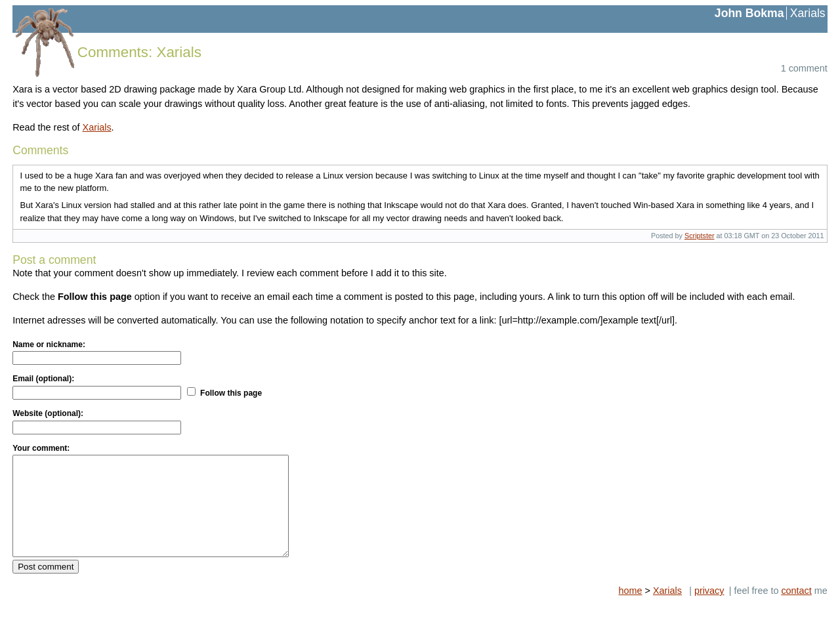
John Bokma (749, 13)
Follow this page (231, 393)
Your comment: (41, 448)
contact (796, 610)
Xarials (808, 13)
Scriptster (700, 236)
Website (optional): (48, 413)
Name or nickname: (49, 345)
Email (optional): (43, 379)
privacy (709, 610)
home (631, 610)
